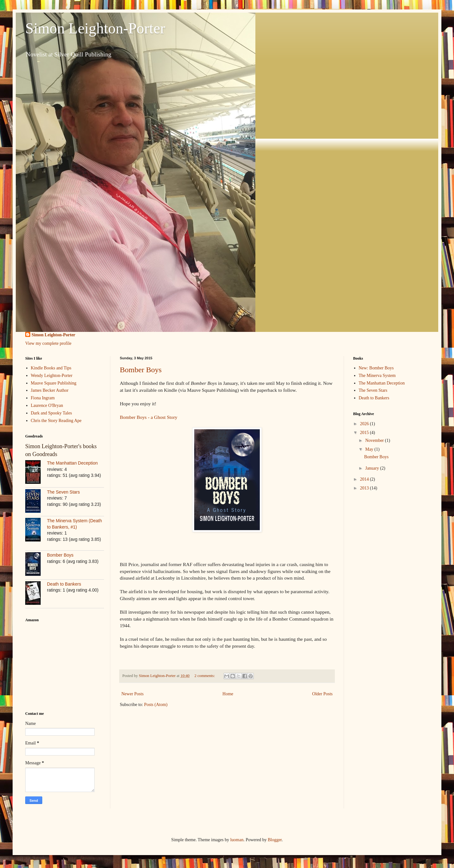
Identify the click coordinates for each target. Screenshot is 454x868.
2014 (365, 479)
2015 (365, 433)
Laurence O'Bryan (47, 405)
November (375, 440)
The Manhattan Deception (72, 463)
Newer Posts (132, 694)
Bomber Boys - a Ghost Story (149, 417)
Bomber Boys (141, 370)
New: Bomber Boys (376, 368)
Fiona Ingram (43, 398)
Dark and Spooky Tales (52, 413)
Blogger (275, 840)
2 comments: (205, 676)
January (373, 468)
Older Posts (322, 694)
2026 (365, 424)
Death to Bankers (64, 584)
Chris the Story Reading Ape (56, 421)
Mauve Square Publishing (54, 383)
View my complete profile (48, 343)
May (370, 449)
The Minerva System (377, 376)
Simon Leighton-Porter (95, 28)
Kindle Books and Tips (51, 368)
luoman (237, 840)
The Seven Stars (63, 492)
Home (228, 694)
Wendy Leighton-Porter (52, 376)
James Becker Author (50, 390)
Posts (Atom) (156, 705)
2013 (365, 488)
